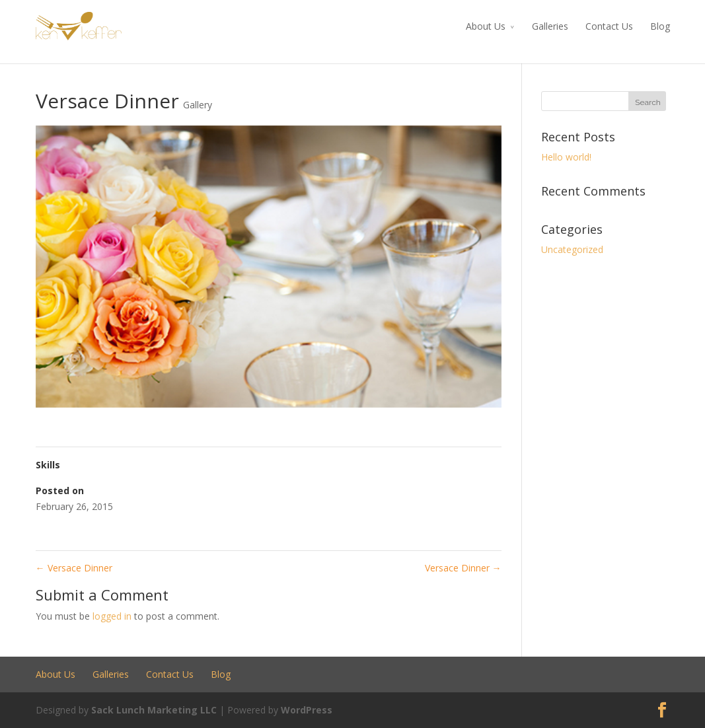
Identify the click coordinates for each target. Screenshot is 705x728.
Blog (660, 26)
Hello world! (566, 157)
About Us (486, 26)
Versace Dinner (74, 568)
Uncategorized (572, 249)
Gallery (198, 105)
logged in (112, 616)
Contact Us (609, 26)
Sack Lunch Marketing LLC (154, 710)
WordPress (307, 710)
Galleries (550, 26)
